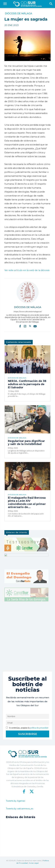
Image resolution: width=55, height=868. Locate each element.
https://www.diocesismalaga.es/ (28, 311)
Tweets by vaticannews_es (20, 809)
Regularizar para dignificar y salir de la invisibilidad (26, 443)
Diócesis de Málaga (18, 14)
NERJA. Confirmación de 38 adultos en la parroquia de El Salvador (27, 384)
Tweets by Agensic (16, 801)
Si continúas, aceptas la (27, 728)
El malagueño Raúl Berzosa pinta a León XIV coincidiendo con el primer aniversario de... (27, 503)
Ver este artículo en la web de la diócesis (27, 270)
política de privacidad (39, 728)
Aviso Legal (34, 863)
